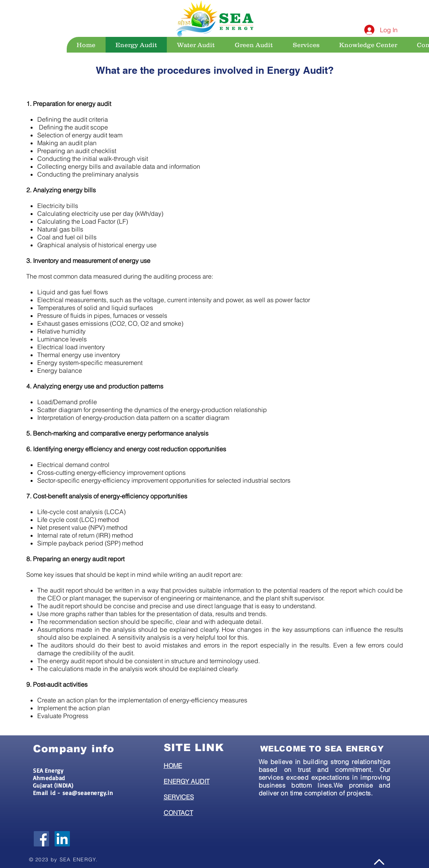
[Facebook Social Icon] (41, 839)
